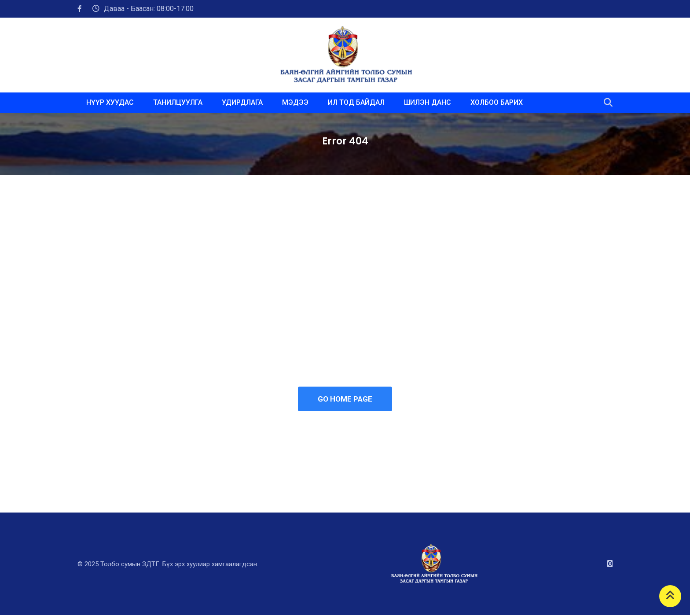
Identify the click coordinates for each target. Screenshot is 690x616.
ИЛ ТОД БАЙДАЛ (356, 102)
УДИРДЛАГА (242, 102)
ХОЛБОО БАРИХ (497, 102)
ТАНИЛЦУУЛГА (178, 102)
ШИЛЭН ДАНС (428, 102)
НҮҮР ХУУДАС (110, 102)
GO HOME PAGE (345, 399)
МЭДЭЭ (295, 102)
